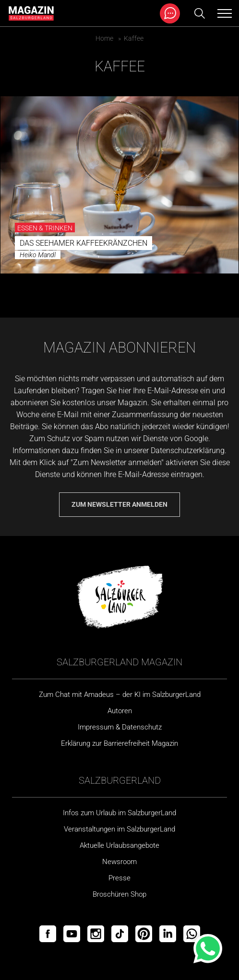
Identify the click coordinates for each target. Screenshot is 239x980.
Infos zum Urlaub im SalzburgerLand (119, 813)
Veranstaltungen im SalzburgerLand (119, 829)
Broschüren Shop (119, 894)
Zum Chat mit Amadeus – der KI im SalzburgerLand (120, 695)
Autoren (120, 711)
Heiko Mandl (38, 255)
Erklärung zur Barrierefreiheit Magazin (119, 743)
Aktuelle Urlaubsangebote (119, 845)
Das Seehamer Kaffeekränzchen (84, 243)
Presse (119, 878)
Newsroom (119, 862)
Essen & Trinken (45, 228)
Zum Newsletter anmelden (119, 504)
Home (104, 38)
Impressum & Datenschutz (120, 727)
